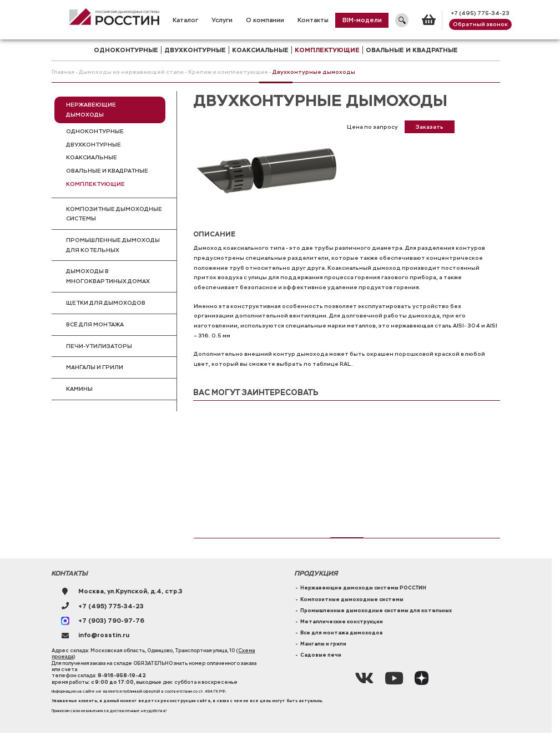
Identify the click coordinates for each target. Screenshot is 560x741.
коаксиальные (260, 50)
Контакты (313, 20)
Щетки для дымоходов (106, 303)
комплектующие (327, 50)
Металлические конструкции (342, 622)
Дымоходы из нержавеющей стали (131, 72)
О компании (265, 20)
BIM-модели (362, 20)
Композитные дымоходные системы (114, 214)
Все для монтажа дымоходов (342, 633)
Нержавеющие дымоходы (91, 110)
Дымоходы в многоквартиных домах (108, 276)
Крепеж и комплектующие (228, 72)
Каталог (185, 20)
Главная (63, 72)
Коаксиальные (92, 157)
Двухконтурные (94, 145)
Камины (79, 389)
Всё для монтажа (95, 324)
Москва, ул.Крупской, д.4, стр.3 (130, 591)
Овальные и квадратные (412, 50)
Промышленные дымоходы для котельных (113, 245)
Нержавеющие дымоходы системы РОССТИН (363, 588)
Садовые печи (321, 655)
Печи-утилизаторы (99, 346)
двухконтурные (195, 50)
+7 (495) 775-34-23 (480, 13)
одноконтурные (126, 50)
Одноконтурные (95, 131)
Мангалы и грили (95, 367)
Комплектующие (95, 184)
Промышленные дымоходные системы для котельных (376, 611)
